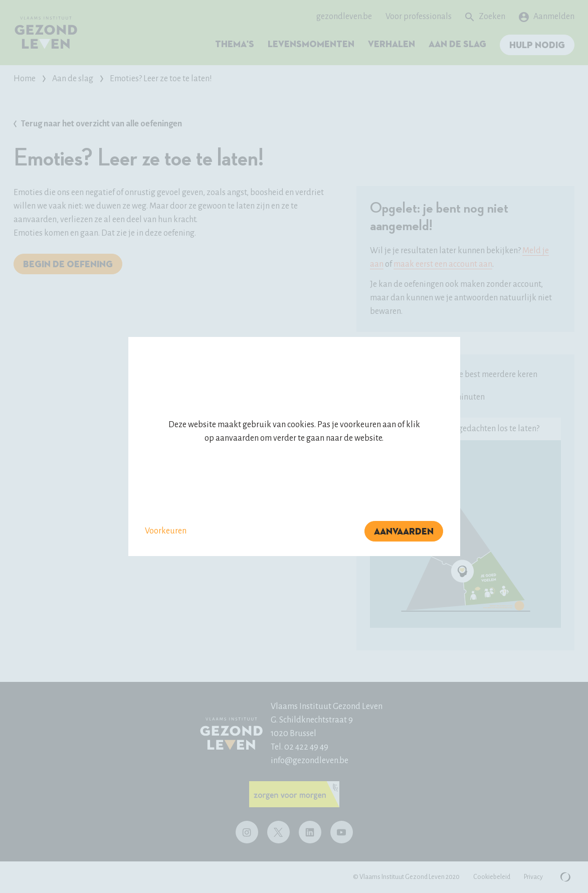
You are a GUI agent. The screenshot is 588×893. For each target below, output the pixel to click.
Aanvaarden (404, 532)
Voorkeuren (166, 531)
